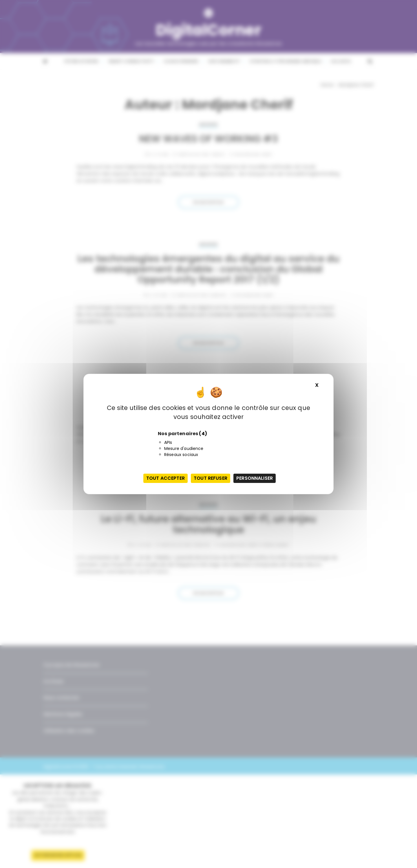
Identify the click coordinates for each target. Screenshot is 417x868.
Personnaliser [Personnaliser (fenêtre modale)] (255, 478)
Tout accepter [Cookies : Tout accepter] (165, 478)
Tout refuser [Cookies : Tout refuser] (211, 478)
